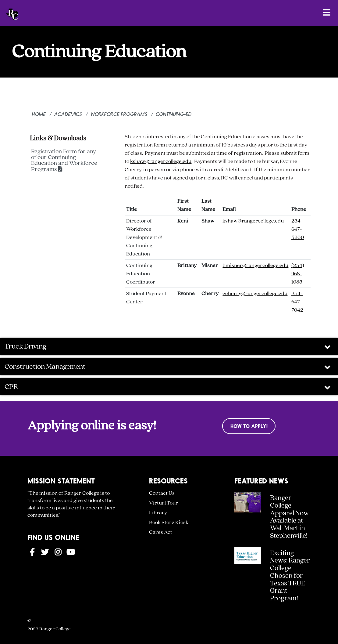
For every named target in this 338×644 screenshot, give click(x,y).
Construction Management (168, 367)
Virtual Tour (164, 503)
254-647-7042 (297, 302)
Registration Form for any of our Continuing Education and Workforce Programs (64, 160)
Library (158, 513)
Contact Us (162, 493)
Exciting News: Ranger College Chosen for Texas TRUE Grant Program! (290, 576)
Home (39, 114)
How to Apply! (249, 426)
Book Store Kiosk (169, 522)
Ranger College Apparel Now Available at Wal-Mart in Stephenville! (289, 517)
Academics (68, 114)
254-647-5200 (298, 229)
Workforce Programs (119, 114)
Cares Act (161, 532)
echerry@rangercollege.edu (255, 293)
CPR (168, 387)
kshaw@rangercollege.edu (161, 161)
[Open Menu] (327, 12)
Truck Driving (168, 347)
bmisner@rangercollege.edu (255, 265)
